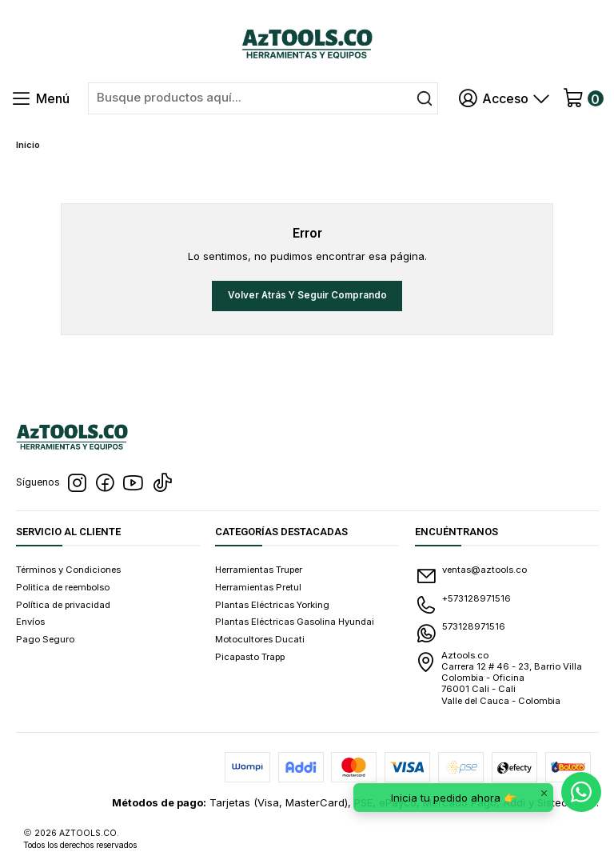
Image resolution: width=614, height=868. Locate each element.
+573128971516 (463, 605)
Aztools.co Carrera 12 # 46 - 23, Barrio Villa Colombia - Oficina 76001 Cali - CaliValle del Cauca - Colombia (499, 678)
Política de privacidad (63, 605)
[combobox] (263, 98)
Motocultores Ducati (260, 639)
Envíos (30, 622)
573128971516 (460, 633)
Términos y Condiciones (68, 570)
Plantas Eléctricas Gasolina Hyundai (295, 622)
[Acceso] (505, 98)
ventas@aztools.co (471, 576)
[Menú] (40, 98)
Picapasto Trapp (250, 657)
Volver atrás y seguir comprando (307, 295)
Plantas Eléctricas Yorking (272, 605)
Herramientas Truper (259, 570)
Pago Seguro (45, 639)
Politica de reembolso (63, 587)
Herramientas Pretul (258, 587)
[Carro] (582, 98)
